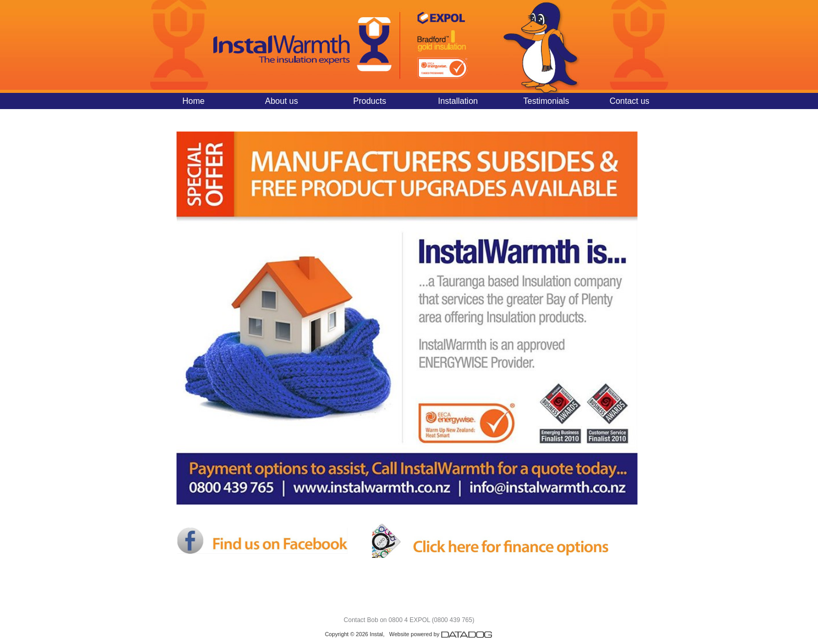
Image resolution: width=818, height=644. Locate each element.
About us (281, 101)
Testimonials (546, 101)
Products (370, 101)
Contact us (629, 101)
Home (193, 101)
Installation (458, 101)
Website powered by (441, 634)
